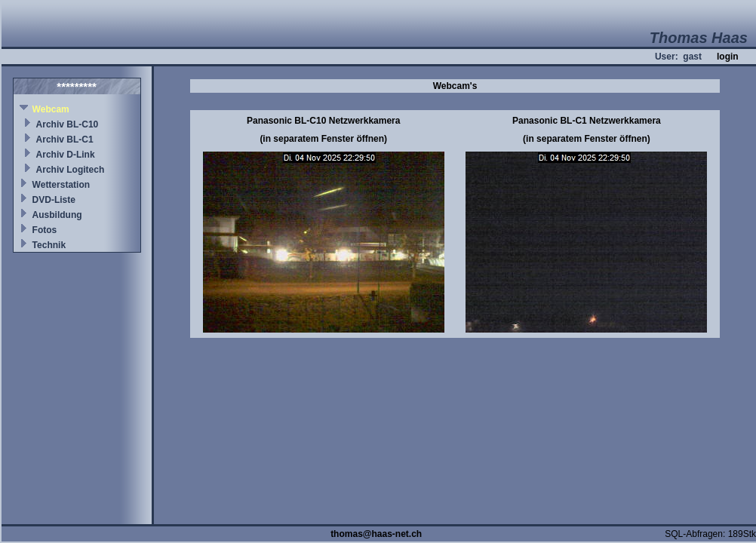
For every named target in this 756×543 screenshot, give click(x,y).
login (728, 57)
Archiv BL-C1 (65, 140)
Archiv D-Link (66, 155)
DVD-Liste (54, 200)
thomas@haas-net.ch (376, 534)
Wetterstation (61, 185)
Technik (49, 245)
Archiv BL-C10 (68, 124)
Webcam (51, 109)
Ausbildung (57, 215)
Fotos (45, 230)
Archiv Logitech (71, 170)
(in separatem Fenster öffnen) (323, 139)
